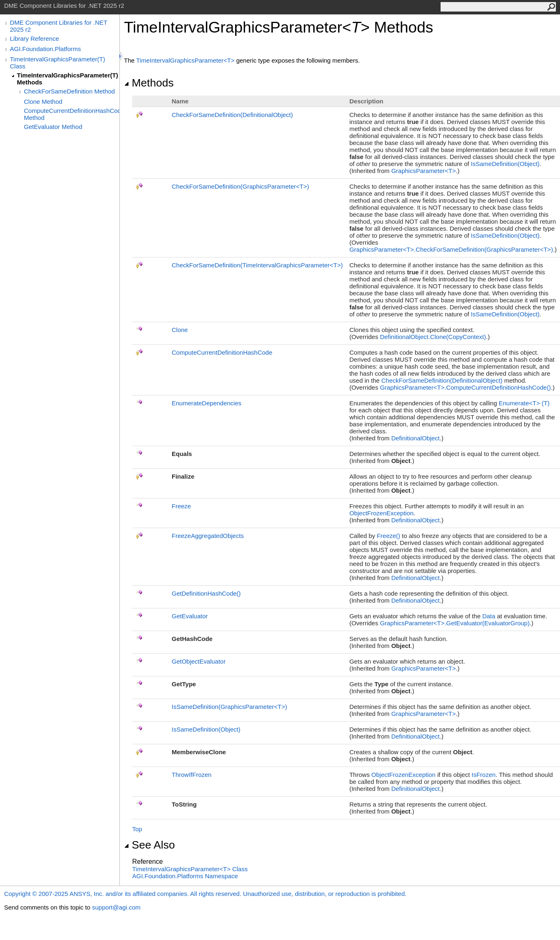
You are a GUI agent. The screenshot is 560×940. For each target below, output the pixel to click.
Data (489, 616)
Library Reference (34, 39)
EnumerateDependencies (206, 403)
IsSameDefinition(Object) (505, 164)
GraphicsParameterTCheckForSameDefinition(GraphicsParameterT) (451, 249)
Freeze (181, 506)
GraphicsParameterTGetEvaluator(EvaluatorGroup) (455, 623)
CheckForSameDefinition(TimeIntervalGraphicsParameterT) (257, 265)
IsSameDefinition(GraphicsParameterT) (229, 707)
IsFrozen (483, 775)
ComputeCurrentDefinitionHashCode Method (72, 114)
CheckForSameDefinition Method (69, 91)
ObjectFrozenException (381, 513)
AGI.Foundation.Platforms (45, 49)
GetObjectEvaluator (199, 661)
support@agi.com (116, 907)
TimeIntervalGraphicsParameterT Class (190, 869)
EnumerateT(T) (524, 403)
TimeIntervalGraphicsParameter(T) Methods (68, 79)
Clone (180, 330)
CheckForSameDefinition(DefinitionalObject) (232, 115)
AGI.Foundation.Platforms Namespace (185, 876)
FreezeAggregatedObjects (208, 536)
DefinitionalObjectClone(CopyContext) (433, 337)
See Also (149, 845)
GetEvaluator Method (53, 127)
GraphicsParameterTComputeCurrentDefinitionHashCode (465, 387)
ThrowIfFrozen (192, 775)
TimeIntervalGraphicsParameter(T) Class (57, 63)
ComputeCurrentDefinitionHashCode (222, 352)
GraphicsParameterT (423, 171)
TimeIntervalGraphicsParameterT (186, 60)
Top (137, 829)
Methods (149, 83)
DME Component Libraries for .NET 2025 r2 (58, 26)
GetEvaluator (190, 616)
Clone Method (43, 102)
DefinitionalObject (415, 438)
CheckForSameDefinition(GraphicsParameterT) (240, 186)
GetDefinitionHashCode (206, 593)
